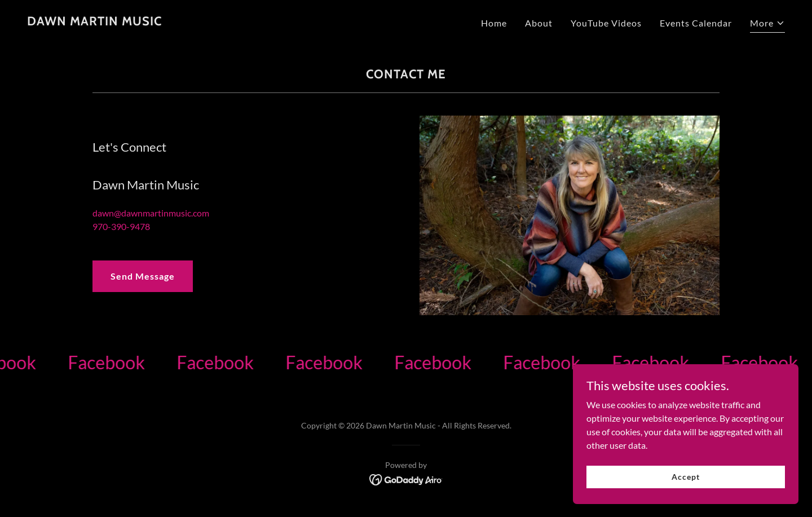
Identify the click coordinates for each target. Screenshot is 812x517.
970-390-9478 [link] (121, 226)
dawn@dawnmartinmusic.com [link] (151, 213)
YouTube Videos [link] (606, 23)
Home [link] (494, 23)
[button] (767, 25)
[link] (94, 22)
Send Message (143, 276)
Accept (685, 477)
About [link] (539, 23)
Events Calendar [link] (696, 23)
